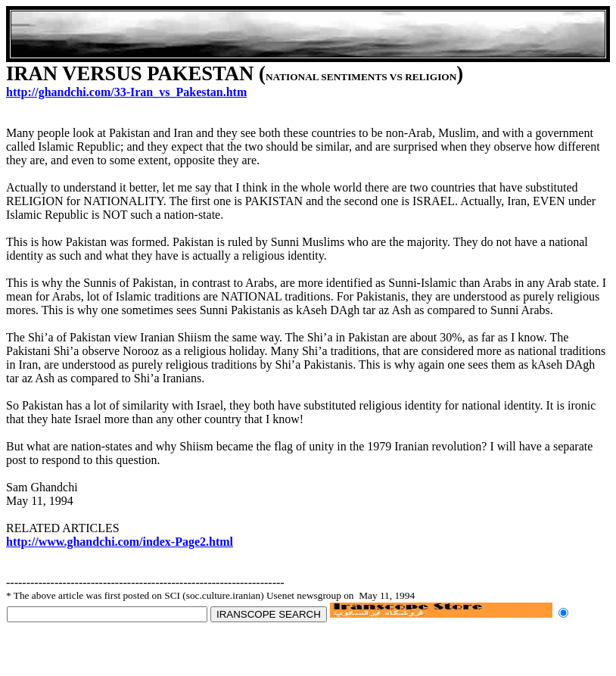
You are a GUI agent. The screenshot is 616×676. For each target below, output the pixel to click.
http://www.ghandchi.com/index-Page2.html (120, 542)
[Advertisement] (308, 34)
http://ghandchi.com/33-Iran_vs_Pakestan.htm (126, 92)
